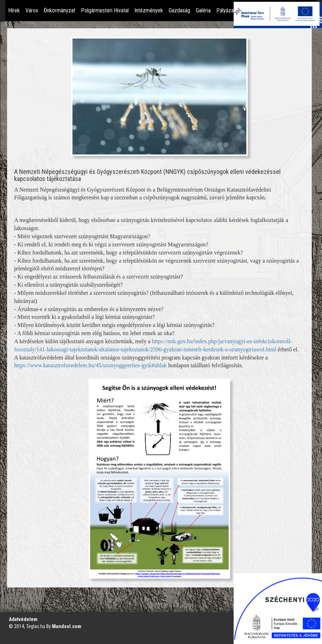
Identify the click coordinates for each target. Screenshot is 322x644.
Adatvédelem (23, 619)
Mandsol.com (67, 626)
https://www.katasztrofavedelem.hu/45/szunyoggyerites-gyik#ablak (90, 365)
